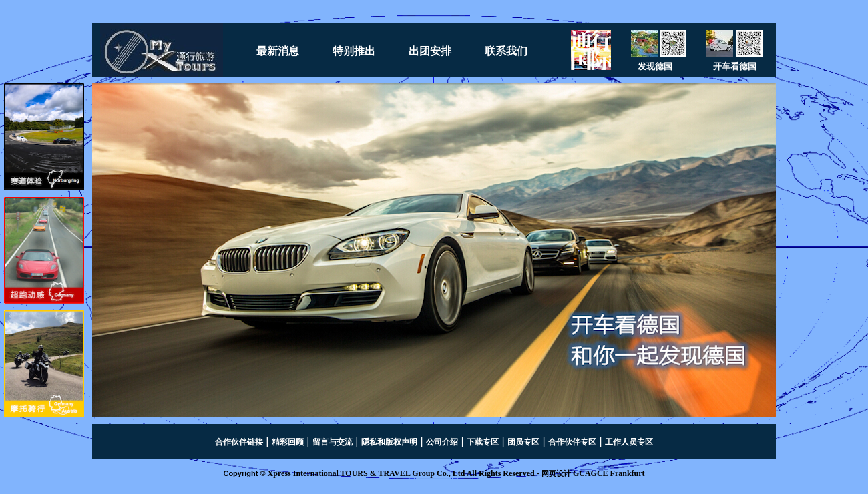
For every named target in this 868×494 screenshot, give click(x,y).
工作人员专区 (629, 442)
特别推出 (354, 51)
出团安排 (430, 51)
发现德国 (655, 66)
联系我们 (506, 51)
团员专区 (523, 442)
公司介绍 (442, 442)
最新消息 (278, 51)
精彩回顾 (288, 442)
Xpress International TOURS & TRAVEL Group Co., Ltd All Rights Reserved (401, 473)
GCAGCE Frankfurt (609, 473)
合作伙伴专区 (572, 442)
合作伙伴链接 (239, 442)
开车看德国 (735, 66)
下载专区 (483, 442)
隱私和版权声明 (389, 442)
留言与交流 (333, 442)
